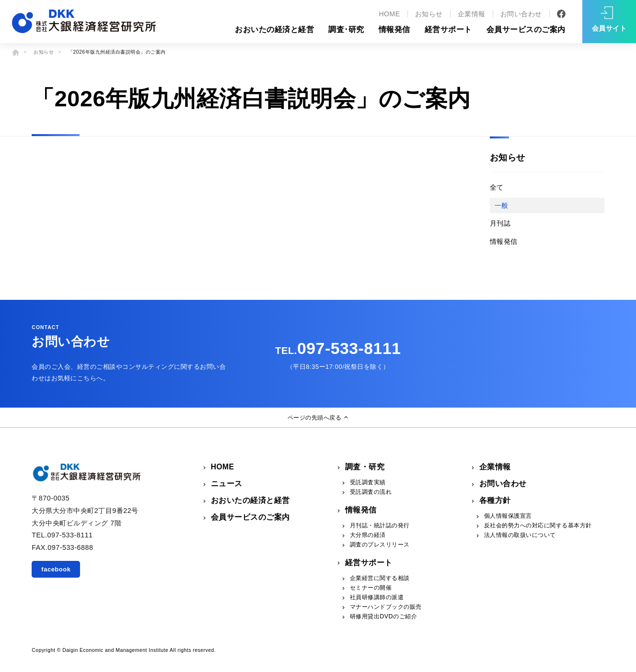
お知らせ (429, 14)
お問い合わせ (521, 14)
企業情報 (472, 14)
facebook (56, 569)
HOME (389, 14)
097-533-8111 (338, 348)
